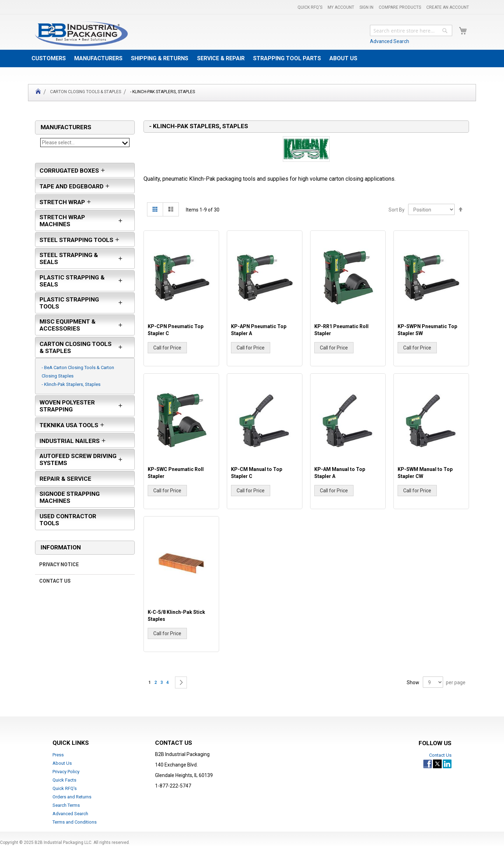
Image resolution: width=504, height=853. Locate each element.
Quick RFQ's (310, 7)
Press (58, 755)
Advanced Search (390, 41)
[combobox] (411, 30)
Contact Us (55, 584)
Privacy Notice (59, 568)
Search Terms (66, 805)
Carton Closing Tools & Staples (86, 92)
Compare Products (400, 7)
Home (38, 93)
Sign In (366, 7)
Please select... (85, 143)
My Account (341, 7)
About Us (62, 763)
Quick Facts (64, 780)
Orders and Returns (72, 797)
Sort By (397, 210)
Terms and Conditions (75, 822)
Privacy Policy (66, 772)
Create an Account (448, 7)
